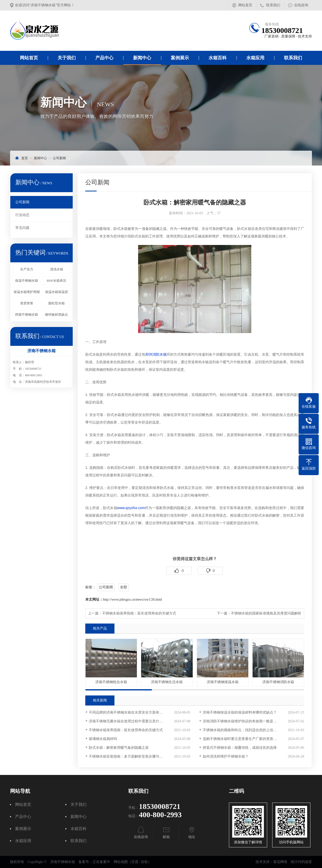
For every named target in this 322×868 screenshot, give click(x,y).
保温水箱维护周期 (27, 292)
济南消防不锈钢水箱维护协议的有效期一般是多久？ (243, 721)
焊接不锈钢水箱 (27, 315)
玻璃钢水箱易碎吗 (103, 739)
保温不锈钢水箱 (27, 281)
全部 (124, 587)
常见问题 (22, 228)
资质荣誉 (27, 303)
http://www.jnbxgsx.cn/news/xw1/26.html (132, 600)
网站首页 (245, 5)
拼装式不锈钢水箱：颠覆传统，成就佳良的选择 (240, 748)
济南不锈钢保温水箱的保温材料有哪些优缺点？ (240, 712)
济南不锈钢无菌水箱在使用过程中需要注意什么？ (128, 721)
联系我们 (273, 5)
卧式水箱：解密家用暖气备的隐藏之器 (119, 748)
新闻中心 (142, 58)
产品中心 (104, 58)
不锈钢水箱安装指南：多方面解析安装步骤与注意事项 (131, 756)
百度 (135, 862)
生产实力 (27, 269)
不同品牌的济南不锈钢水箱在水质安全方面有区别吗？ (131, 712)
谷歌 (144, 862)
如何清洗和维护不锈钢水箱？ (226, 756)
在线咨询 (301, 5)
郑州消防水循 (156, 354)
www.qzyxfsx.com (131, 508)
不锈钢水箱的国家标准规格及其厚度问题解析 (266, 613)
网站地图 (121, 862)
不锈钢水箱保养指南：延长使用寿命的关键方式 (139, 613)
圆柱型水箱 (56, 303)
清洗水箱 (57, 269)
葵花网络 (280, 862)
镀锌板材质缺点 (56, 315)
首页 (25, 158)
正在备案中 (101, 862)
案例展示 (180, 58)
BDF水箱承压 (56, 281)
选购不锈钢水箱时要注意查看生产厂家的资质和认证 (243, 739)
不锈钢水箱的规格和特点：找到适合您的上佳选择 (242, 730)
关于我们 (67, 58)
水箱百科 (218, 58)
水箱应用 (255, 58)
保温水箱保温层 (56, 292)
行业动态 (22, 215)
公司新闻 (59, 158)
